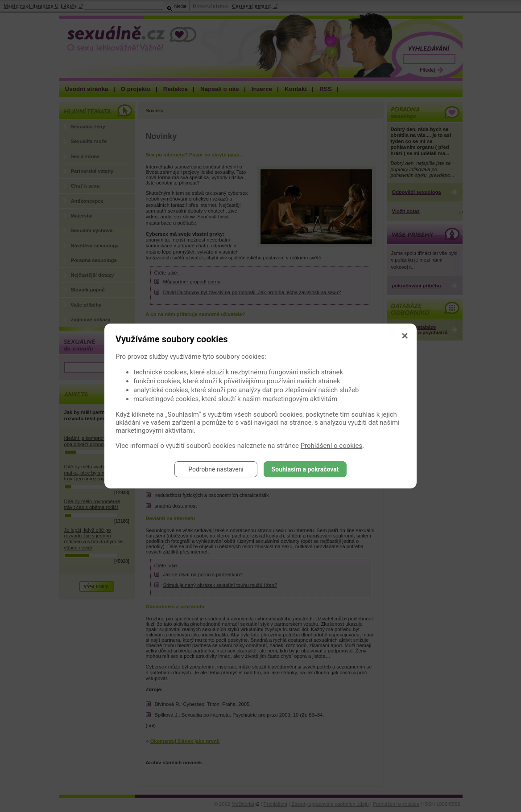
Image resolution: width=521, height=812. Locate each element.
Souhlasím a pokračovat (305, 469)
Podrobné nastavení (216, 469)
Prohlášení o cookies (332, 446)
